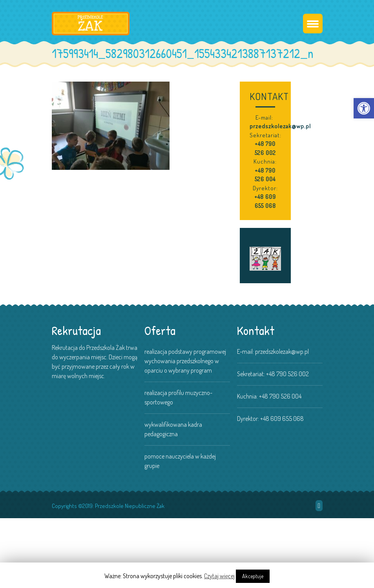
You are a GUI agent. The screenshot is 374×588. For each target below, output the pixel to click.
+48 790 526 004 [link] (265, 175)
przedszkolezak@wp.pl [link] (280, 126)
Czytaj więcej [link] (219, 576)
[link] (364, 108)
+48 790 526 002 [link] (265, 148)
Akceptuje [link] (253, 576)
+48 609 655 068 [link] (265, 201)
